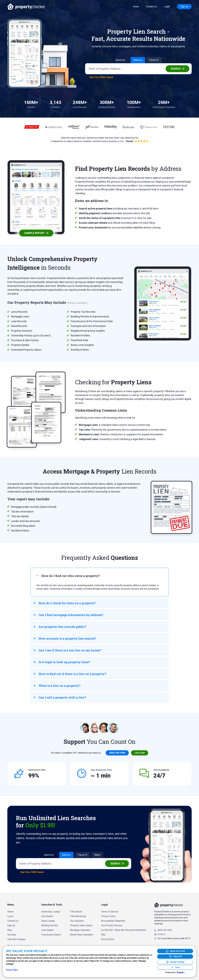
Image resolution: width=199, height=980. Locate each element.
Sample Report (34, 233)
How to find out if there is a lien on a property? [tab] (70, 674)
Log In (11, 916)
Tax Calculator (77, 921)
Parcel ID (154, 60)
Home (136, 7)
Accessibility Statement (113, 921)
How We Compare (16, 939)
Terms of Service (110, 912)
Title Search (76, 912)
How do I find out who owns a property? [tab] (68, 576)
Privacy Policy (108, 916)
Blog (10, 930)
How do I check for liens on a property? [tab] (65, 603)
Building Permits (50, 925)
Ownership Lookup (51, 912)
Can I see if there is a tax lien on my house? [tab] (67, 650)
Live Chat (140, 753)
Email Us (162, 934)
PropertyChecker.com (26, 7)
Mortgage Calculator (80, 930)
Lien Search (47, 916)
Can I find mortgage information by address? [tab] (68, 615)
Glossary (12, 935)
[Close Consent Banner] (175, 967)
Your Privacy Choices (112, 925)
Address (138, 60)
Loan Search (47, 930)
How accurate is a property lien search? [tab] (65, 638)
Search (176, 69)
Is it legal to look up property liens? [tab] (62, 662)
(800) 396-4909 (117, 753)
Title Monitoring (78, 916)
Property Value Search (81, 925)
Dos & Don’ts (108, 939)
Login (167, 7)
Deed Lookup (48, 921)
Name (97, 855)
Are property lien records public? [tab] (60, 627)
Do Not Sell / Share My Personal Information (124, 930)
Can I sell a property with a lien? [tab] (60, 697)
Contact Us (151, 7)
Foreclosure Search (51, 935)
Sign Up (184, 7)
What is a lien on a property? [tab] (57, 686)
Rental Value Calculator (82, 935)
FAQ (103, 935)
